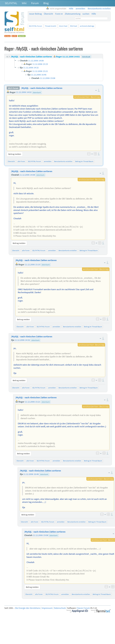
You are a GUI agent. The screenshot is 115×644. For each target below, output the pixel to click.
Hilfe (94, 14)
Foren (58, 14)
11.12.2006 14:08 (27, 175)
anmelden (48, 161)
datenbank (37, 92)
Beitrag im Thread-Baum (84, 161)
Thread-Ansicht (51, 26)
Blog (46, 3)
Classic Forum (83, 608)
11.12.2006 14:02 (24, 92)
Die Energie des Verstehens (28, 608)
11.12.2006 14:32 (22, 340)
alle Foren (21, 161)
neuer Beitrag (35, 14)
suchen (86, 14)
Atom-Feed (63, 26)
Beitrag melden (15, 154)
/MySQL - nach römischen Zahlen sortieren (42, 88)
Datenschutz (60, 608)
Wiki (24, 3)
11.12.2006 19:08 (40, 535)
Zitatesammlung (73, 14)
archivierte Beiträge (87, 26)
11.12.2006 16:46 (31, 474)
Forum (35, 3)
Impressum (47, 608)
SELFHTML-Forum (35, 26)
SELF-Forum (13, 88)
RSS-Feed (74, 26)
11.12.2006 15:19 (33, 265)
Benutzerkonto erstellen (63, 161)
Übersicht (48, 14)
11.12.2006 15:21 (33, 402)
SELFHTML (11, 3)
